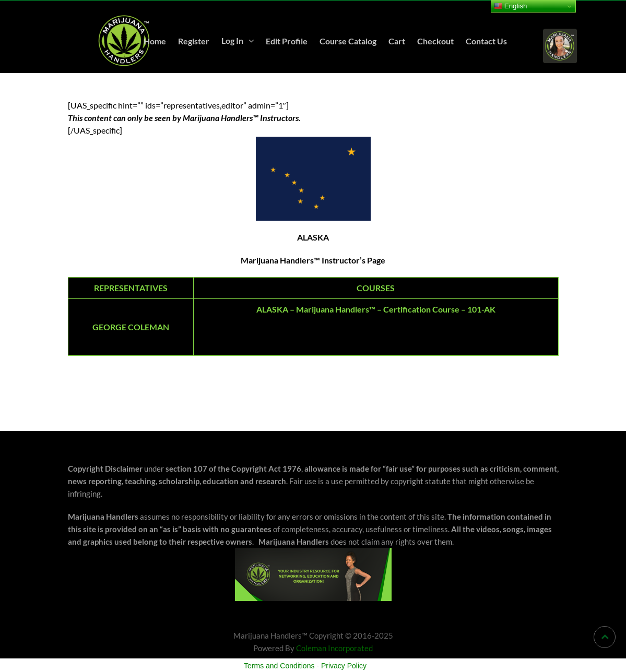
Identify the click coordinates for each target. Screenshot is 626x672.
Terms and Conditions (279, 666)
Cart (397, 41)
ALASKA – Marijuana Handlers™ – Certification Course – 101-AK (376, 309)
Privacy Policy (344, 666)
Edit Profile (287, 41)
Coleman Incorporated (334, 648)
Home (155, 41)
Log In (232, 40)
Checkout (435, 41)
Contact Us (486, 41)
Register (194, 41)
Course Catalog (348, 41)
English (510, 6)
